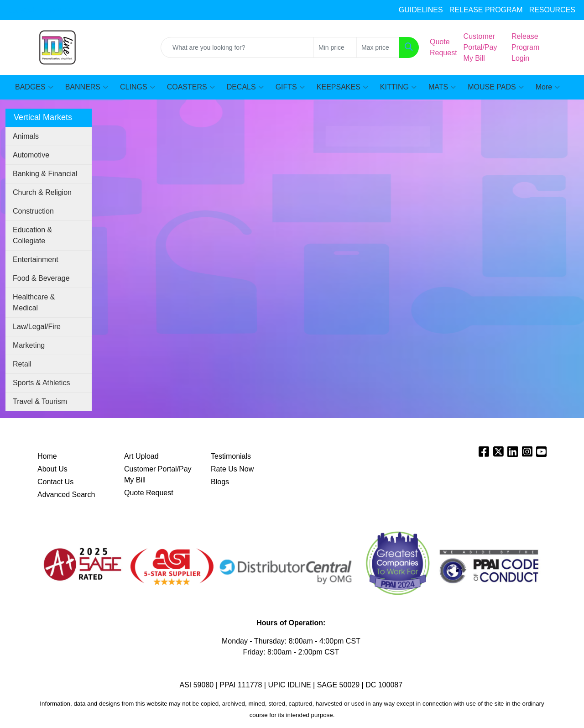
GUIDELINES (421, 10)
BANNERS (87, 87)
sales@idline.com (41, 10)
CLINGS (138, 87)
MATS (442, 87)
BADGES (34, 87)
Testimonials (231, 456)
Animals (26, 136)
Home (47, 456)
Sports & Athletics (41, 383)
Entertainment (36, 259)
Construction (33, 211)
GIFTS (290, 87)
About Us (52, 469)
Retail (22, 364)
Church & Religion (42, 192)
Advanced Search (66, 495)
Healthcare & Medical (34, 302)
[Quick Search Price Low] (335, 47)
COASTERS (191, 87)
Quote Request (149, 493)
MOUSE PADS (496, 87)
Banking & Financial (45, 174)
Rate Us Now (232, 469)
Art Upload (141, 456)
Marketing (29, 345)
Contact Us (55, 482)
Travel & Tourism (40, 401)
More (548, 87)
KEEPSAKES (342, 87)
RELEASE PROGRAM (486, 10)
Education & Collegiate (32, 235)
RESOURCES (552, 10)
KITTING (398, 87)
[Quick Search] (237, 47)
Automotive (31, 155)
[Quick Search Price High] (378, 47)
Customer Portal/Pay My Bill (158, 474)
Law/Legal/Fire (37, 327)
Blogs (220, 482)
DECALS (245, 87)
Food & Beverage (41, 278)
